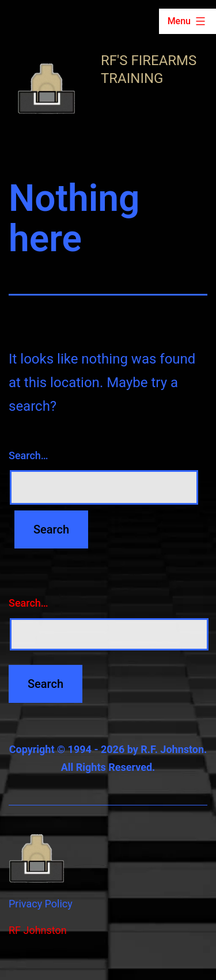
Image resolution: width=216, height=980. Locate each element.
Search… (29, 455)
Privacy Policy (41, 904)
